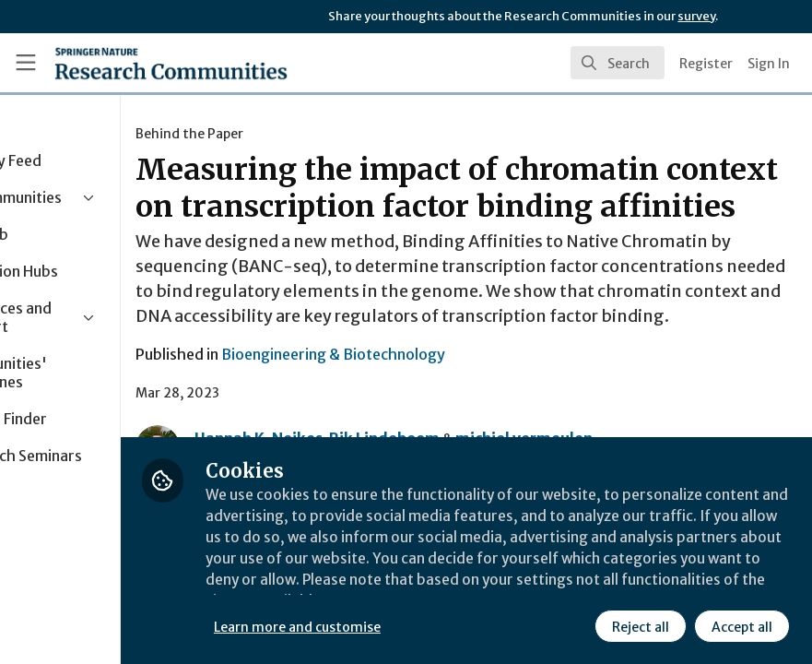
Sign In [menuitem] (769, 64)
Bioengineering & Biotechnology (448, 416)
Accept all (742, 626)
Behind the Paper (305, 134)
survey (696, 16)
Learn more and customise (412, 626)
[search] (618, 63)
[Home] (171, 63)
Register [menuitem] (706, 64)
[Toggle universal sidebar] (26, 63)
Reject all (641, 626)
